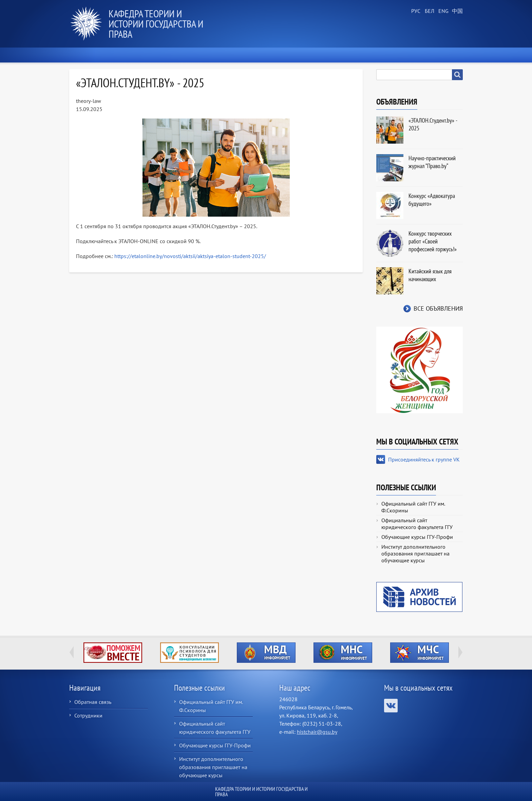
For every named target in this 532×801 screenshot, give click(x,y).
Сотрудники (88, 715)
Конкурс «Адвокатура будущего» (432, 200)
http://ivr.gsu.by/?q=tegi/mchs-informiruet (420, 653)
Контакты (444, 55)
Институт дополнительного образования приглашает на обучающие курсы (415, 553)
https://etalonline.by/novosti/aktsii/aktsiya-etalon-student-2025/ (190, 256)
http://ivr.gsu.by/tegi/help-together (113, 653)
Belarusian (429, 11)
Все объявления (438, 308)
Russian (415, 11)
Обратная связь (93, 702)
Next (460, 652)
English (442, 11)
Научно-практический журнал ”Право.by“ (432, 162)
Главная (86, 55)
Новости (127, 55)
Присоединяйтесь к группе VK (424, 459)
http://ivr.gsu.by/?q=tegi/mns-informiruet (343, 653)
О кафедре (171, 55)
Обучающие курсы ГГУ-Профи (417, 537)
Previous (72, 652)
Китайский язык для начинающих (430, 275)
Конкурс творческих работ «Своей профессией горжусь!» (433, 241)
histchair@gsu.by (317, 732)
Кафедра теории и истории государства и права (156, 24)
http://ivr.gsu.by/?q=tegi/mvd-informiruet (266, 653)
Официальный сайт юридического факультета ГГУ (417, 524)
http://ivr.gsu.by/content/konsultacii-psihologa (189, 653)
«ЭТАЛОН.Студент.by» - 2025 (433, 124)
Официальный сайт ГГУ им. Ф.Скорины (413, 507)
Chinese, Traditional (456, 11)
